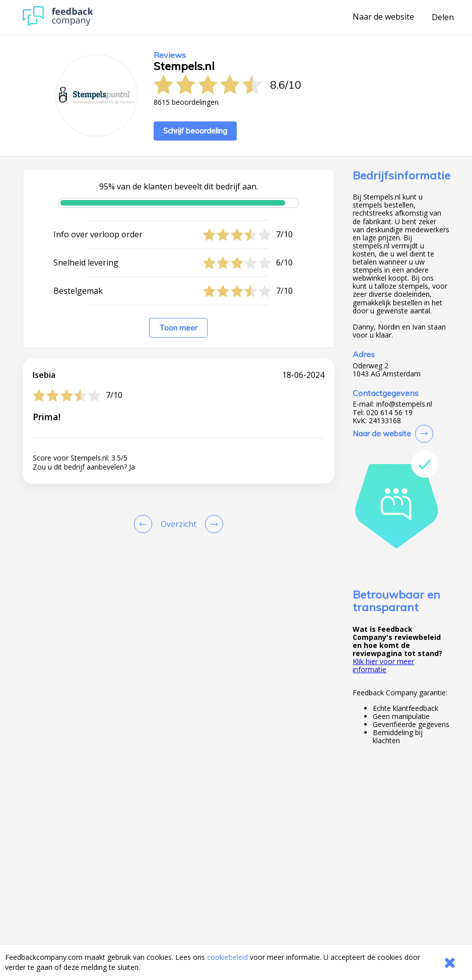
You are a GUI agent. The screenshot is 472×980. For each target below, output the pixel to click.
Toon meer (178, 328)
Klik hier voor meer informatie (383, 665)
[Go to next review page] (212, 524)
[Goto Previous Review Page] (145, 524)
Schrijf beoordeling (195, 131)
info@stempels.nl (404, 404)
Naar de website (383, 17)
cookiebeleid (227, 957)
